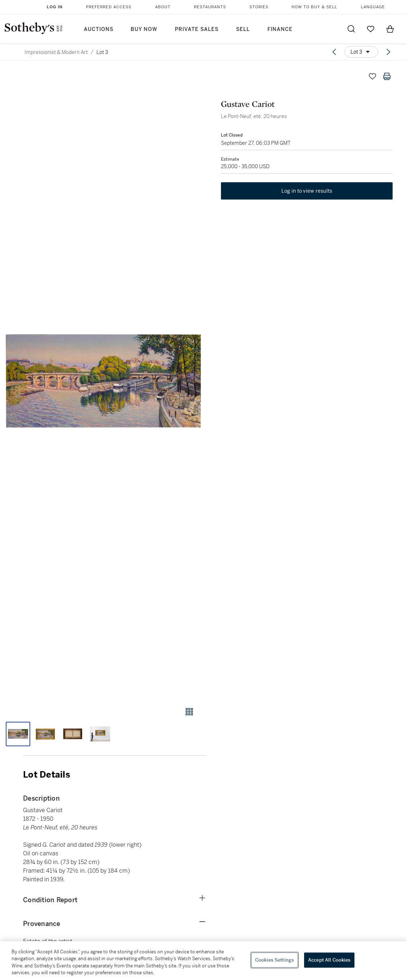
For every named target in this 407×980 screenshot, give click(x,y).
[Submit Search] (351, 29)
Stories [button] (259, 7)
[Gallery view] (189, 712)
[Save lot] (372, 76)
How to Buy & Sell (314, 7)
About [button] (163, 7)
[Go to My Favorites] (371, 29)
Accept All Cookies (329, 960)
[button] (103, 381)
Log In (55, 7)
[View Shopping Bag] (390, 29)
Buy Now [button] (144, 29)
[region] (203, 961)
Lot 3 (102, 52)
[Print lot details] (387, 76)
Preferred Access (109, 7)
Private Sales (197, 29)
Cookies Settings (275, 960)
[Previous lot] (334, 52)
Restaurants (210, 7)
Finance (280, 29)
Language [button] (373, 7)
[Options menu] (361, 52)
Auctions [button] (99, 29)
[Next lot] (388, 52)
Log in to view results (307, 191)
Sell (243, 29)
